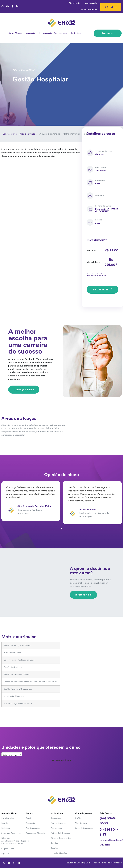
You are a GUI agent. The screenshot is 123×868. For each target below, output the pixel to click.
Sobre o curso (10, 134)
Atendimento (76, 3)
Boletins (54, 843)
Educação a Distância (35, 833)
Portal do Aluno (8, 818)
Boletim (5, 823)
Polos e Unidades (58, 823)
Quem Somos (56, 818)
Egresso (5, 854)
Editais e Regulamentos (61, 838)
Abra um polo (91, 3)
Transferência (81, 823)
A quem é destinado (50, 134)
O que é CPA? (8, 849)
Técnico (30, 818)
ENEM (78, 818)
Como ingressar (62, 33)
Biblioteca (6, 828)
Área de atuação (28, 134)
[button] (111, 7)
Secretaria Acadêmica (11, 833)
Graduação (32, 33)
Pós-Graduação (46, 33)
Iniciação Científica (59, 853)
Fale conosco (57, 828)
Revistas (54, 848)
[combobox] (12, 754)
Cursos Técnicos (16, 33)
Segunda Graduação (84, 828)
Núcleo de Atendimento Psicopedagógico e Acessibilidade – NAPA (12, 841)
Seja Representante (88, 9)
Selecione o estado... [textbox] (12, 755)
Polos (86, 134)
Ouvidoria (105, 845)
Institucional (78, 33)
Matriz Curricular (72, 134)
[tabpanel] (31, 503)
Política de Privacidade (60, 833)
